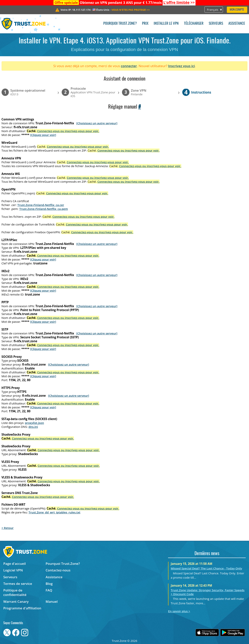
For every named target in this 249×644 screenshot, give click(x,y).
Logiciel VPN (13, 570)
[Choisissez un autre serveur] (97, 123)
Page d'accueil (14, 564)
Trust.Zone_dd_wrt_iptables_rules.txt (55, 512)
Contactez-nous (58, 570)
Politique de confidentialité (15, 592)
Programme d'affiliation (22, 608)
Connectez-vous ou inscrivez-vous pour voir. (68, 131)
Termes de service (18, 584)
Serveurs (216, 24)
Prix (145, 24)
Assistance (237, 24)
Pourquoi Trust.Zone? (120, 24)
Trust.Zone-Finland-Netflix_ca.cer (41, 205)
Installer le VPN (166, 24)
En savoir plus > (179, 611)
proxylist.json (34, 423)
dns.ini (33, 427)
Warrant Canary (16, 601)
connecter (129, 66)
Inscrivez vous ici (181, 66)
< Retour (8, 528)
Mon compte (237, 10)
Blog (49, 584)
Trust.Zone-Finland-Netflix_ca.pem (44, 209)
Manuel (52, 601)
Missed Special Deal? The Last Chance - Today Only (206, 568)
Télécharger (194, 24)
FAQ (49, 590)
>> (179, 3)
